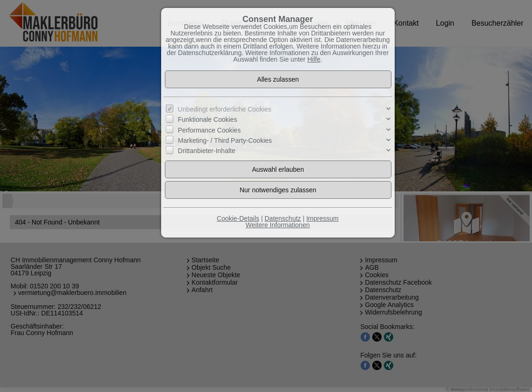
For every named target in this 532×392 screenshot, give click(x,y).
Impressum (323, 218)
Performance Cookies (209, 130)
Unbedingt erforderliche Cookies (225, 109)
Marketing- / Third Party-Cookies (225, 140)
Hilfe (314, 59)
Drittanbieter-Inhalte (207, 151)
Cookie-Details (238, 218)
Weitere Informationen (278, 225)
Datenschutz (283, 218)
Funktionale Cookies (208, 119)
